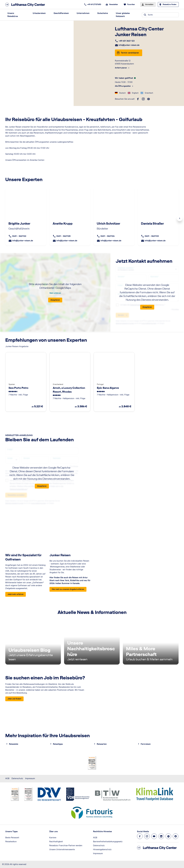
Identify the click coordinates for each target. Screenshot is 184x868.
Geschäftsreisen (61, 13)
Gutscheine (103, 13)
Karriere (53, 838)
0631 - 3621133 (152, 236)
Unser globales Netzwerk (123, 15)
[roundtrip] (149, 99)
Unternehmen (83, 13)
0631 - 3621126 (107, 236)
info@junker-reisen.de (129, 45)
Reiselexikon (11, 841)
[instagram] (143, 99)
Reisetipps (58, 744)
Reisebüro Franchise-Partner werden (66, 845)
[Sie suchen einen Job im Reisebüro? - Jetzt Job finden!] (14, 699)
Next (180, 218)
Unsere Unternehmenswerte (62, 849)
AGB (7, 778)
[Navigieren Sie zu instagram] (147, 836)
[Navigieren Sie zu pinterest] (176, 836)
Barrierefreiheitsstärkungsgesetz (108, 841)
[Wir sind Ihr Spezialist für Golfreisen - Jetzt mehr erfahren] (16, 594)
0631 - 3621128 (63, 236)
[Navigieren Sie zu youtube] (154, 836)
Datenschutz (17, 778)
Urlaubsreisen (39, 13)
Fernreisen (146, 744)
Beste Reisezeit (12, 838)
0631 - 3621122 (19, 236)
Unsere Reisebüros (13, 15)
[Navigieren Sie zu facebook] (140, 836)
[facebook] (138, 99)
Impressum (30, 778)
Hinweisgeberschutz (102, 849)
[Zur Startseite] (26, 5)
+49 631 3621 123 (127, 41)
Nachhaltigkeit (56, 841)
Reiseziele (14, 744)
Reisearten (102, 744)
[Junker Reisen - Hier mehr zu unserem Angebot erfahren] (68, 589)
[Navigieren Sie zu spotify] (168, 836)
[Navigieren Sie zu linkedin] (161, 836)
